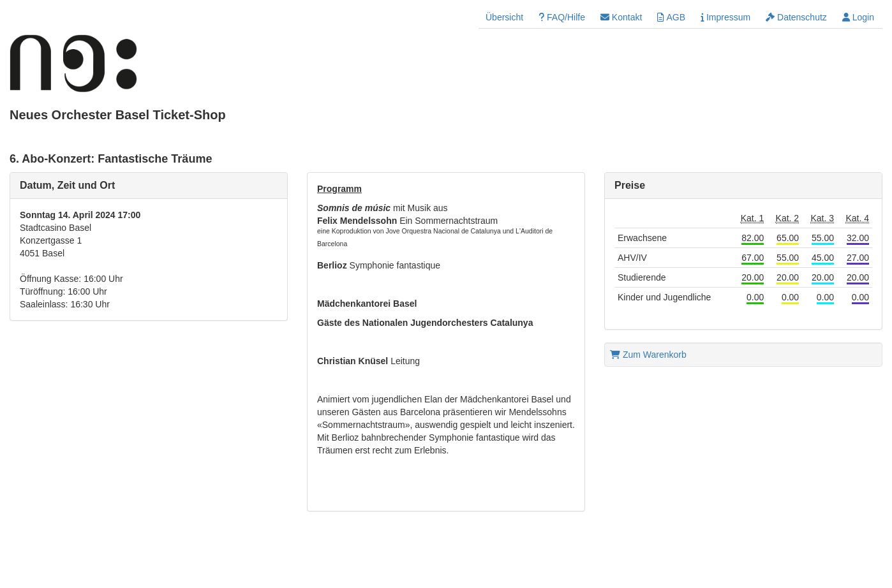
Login (858, 17)
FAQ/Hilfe (562, 17)
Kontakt (621, 17)
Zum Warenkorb (648, 355)
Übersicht (504, 17)
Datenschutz (796, 17)
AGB (671, 17)
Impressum (725, 17)
